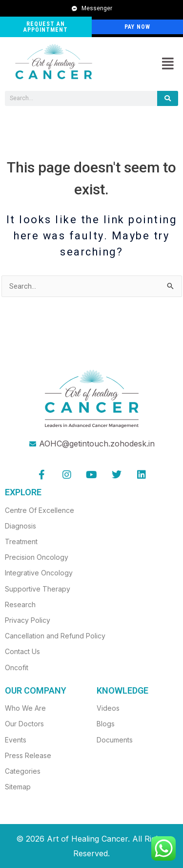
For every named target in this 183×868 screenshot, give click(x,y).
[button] (168, 64)
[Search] (168, 98)
